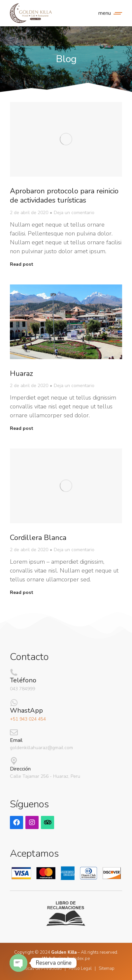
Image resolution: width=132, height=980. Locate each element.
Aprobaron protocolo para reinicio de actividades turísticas (64, 196)
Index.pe (82, 959)
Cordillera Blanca (38, 538)
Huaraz (21, 374)
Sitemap (107, 968)
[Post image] (66, 139)
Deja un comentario (74, 213)
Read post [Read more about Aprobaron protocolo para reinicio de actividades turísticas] (22, 264)
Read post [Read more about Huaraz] (22, 429)
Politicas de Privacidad (40, 968)
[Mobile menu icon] (109, 13)
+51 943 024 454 (28, 719)
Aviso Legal (80, 968)
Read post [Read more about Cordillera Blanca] (22, 593)
